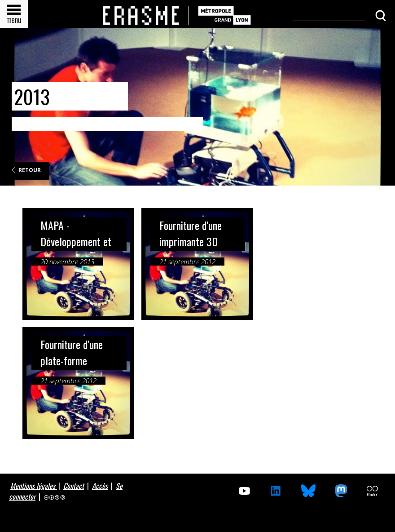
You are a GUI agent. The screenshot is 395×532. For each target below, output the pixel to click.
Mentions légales (34, 486)
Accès (100, 486)
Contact (74, 486)
